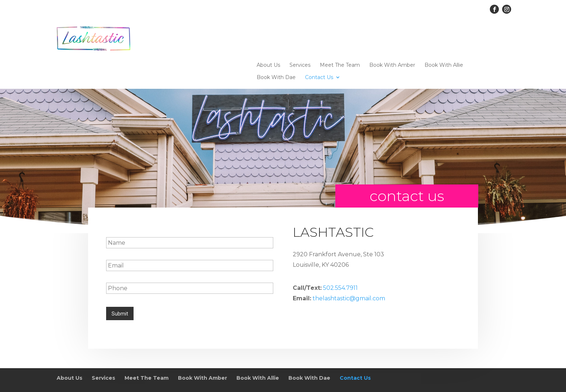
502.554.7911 (340, 257)
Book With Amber (392, 34)
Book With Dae (276, 46)
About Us (268, 34)
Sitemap (181, 374)
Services (300, 34)
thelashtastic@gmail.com (349, 268)
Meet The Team (340, 34)
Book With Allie (444, 34)
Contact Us (319, 46)
